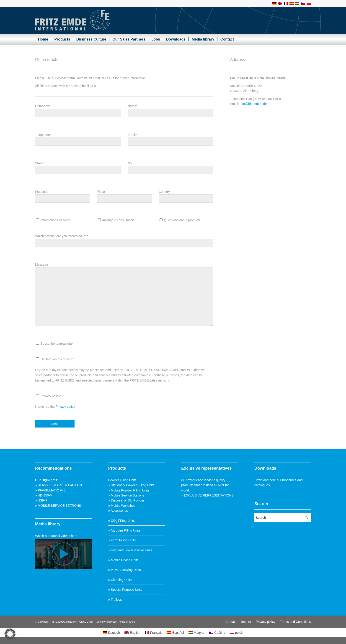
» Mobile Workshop (122, 506)
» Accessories (118, 511)
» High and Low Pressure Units (130, 550)
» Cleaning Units (120, 580)
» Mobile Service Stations (126, 495)
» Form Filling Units (122, 540)
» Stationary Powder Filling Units (131, 485)
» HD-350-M (44, 495)
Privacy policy (65, 409)
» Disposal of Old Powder (126, 500)
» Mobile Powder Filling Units (129, 490)
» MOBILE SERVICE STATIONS (58, 506)
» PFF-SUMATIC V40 (50, 490)
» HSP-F (41, 500)
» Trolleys (115, 600)
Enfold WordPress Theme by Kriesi (116, 622)
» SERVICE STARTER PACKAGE (59, 485)
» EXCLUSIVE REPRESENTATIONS (207, 495)
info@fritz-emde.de (253, 105)
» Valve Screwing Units (125, 570)
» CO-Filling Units (121, 521)
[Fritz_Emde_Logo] (72, 20)
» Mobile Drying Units (123, 560)
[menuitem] (43, 39)
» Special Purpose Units (125, 590)
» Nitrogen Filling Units (124, 530)
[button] (10, 634)
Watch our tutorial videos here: (57, 536)
